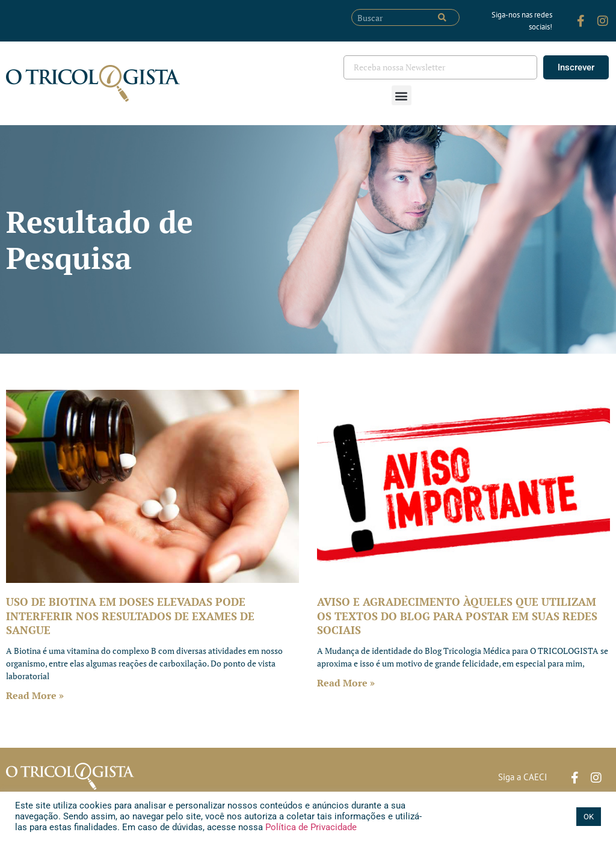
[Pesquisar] (442, 17)
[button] (402, 95)
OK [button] (589, 817)
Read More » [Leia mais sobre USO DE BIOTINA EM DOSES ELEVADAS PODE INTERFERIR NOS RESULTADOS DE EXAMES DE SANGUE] (35, 695)
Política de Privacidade (310, 827)
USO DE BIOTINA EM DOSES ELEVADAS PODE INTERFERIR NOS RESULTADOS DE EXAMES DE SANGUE (130, 616)
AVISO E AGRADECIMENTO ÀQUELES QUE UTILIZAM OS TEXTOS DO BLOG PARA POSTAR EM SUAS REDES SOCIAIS (457, 616)
